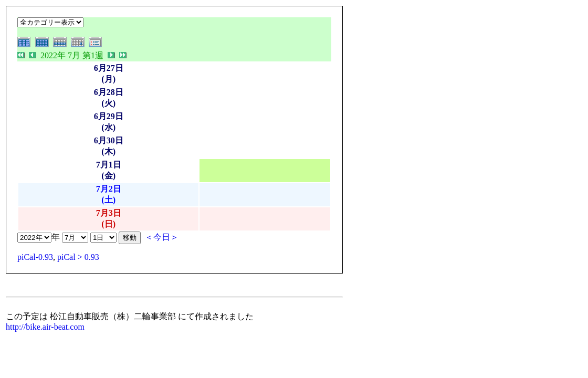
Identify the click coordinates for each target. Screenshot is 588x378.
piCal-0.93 (35, 257)
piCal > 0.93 (78, 257)
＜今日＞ (162, 237)
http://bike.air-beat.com (45, 327)
